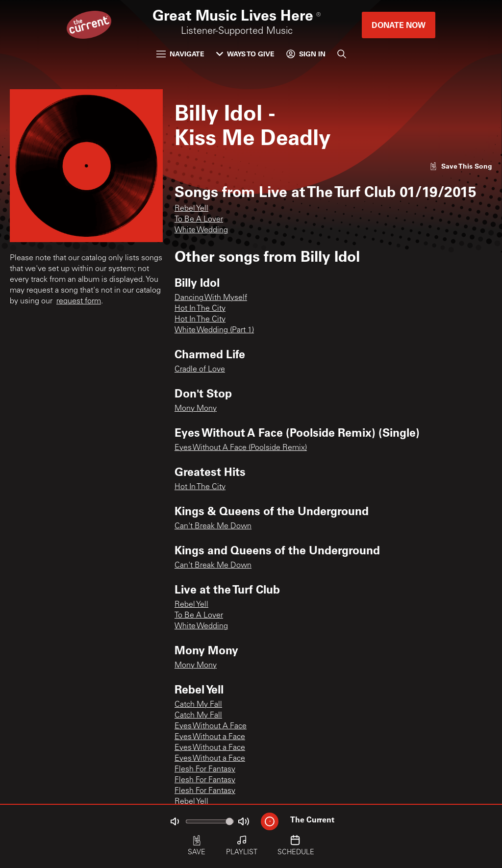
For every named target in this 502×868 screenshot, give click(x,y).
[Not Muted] (175, 821)
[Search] (342, 54)
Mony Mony (196, 409)
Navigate (180, 54)
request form (79, 301)
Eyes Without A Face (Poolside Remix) (241, 448)
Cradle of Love (200, 370)
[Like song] (461, 166)
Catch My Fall (198, 705)
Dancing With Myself (211, 298)
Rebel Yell (191, 209)
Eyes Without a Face (210, 737)
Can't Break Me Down (213, 526)
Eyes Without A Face (211, 726)
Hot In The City (200, 309)
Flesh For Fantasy (205, 769)
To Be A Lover (199, 220)
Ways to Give (245, 54)
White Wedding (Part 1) (214, 330)
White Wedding (201, 230)
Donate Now (399, 25)
